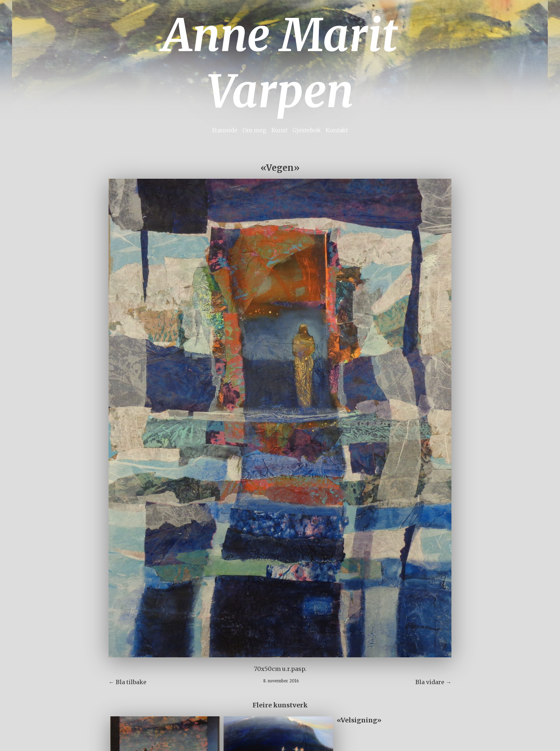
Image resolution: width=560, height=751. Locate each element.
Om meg (254, 130)
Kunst (279, 130)
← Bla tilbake (127, 682)
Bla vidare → (433, 682)
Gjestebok (307, 130)
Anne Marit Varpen (280, 63)
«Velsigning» (359, 720)
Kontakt (337, 130)
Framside (225, 130)
